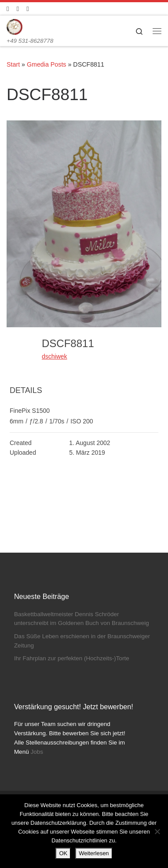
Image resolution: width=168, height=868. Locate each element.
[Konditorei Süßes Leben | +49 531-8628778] (15, 26)
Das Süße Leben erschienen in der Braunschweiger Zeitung (82, 641)
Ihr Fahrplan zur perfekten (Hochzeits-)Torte (72, 658)
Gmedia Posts (47, 64)
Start (13, 64)
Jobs (37, 752)
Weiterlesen (94, 853)
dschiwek (55, 356)
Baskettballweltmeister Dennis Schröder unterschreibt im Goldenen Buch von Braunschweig (82, 619)
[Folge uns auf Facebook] (8, 9)
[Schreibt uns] (27, 9)
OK (63, 853)
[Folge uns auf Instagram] (18, 9)
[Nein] (157, 831)
